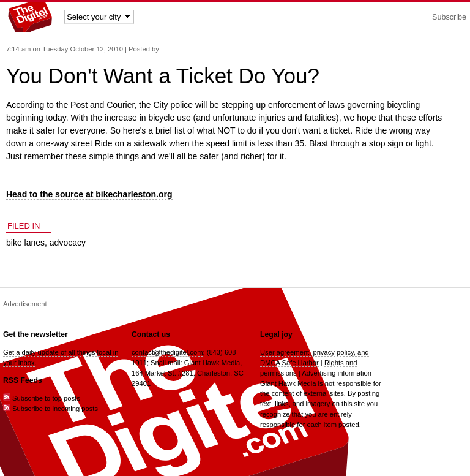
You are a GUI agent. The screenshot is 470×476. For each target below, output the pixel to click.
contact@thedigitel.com (167, 352)
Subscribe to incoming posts (50, 409)
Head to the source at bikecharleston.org (89, 194)
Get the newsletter (35, 334)
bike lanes (25, 243)
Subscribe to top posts (42, 398)
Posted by (144, 49)
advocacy (68, 243)
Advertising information (337, 373)
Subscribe (449, 17)
